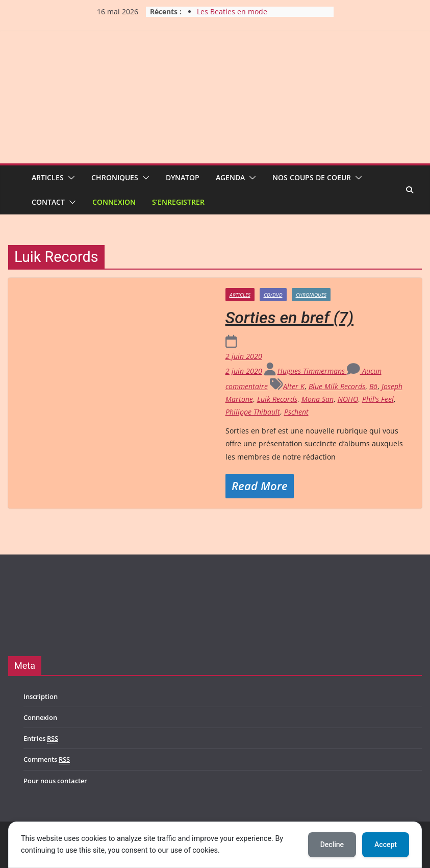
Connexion (114, 202)
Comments (47, 759)
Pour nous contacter (55, 781)
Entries (41, 739)
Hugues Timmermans (312, 371)
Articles (48, 177)
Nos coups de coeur (312, 177)
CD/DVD (273, 295)
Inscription (41, 696)
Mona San (318, 399)
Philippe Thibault (253, 412)
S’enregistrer (178, 202)
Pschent (296, 412)
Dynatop (183, 177)
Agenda (230, 177)
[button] (69, 178)
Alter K (294, 386)
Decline (332, 845)
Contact (48, 202)
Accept (386, 845)
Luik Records (277, 399)
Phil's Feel (378, 399)
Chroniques (115, 177)
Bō (373, 386)
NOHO (348, 399)
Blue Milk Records (337, 386)
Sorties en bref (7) (290, 318)
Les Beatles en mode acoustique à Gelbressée (239, 17)
